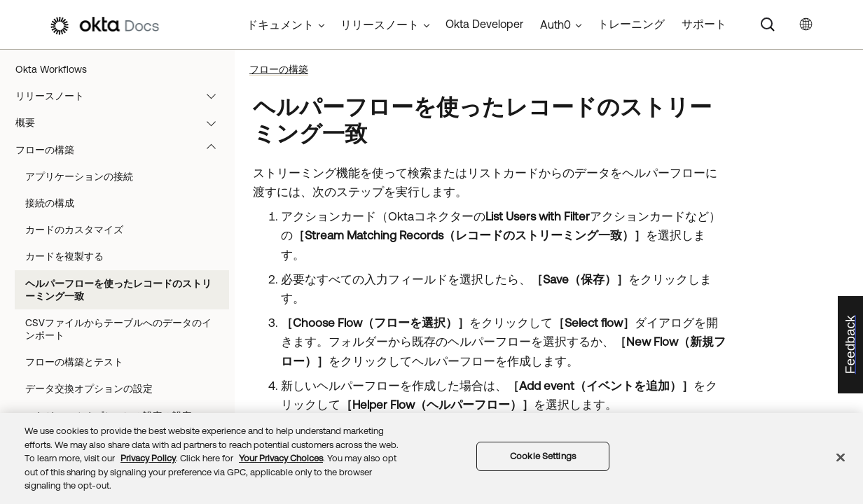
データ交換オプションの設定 (89, 388)
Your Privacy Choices (281, 458)
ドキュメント (280, 24)
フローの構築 (122, 150)
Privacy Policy (148, 458)
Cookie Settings (543, 456)
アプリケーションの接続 (79, 176)
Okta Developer (484, 24)
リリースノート (122, 96)
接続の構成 (50, 203)
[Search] (768, 24)
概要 (122, 122)
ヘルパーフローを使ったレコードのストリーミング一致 (118, 290)
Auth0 (555, 24)
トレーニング (631, 24)
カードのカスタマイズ (74, 230)
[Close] (841, 458)
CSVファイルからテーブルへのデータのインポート (118, 329)
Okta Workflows (51, 69)
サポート (704, 24)
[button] (214, 96)
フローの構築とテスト (74, 362)
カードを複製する (64, 256)
